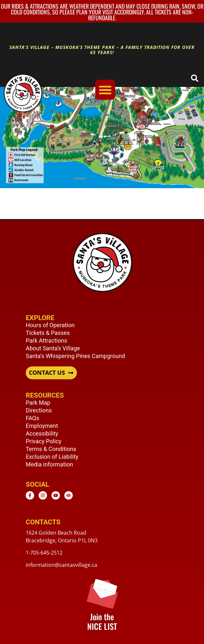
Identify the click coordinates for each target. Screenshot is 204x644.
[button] (195, 78)
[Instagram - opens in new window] (43, 495)
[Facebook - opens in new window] (30, 495)
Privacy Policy (44, 441)
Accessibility (42, 433)
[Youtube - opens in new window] (56, 495)
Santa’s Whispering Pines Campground (75, 356)
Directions (39, 410)
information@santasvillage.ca (61, 565)
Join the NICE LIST (102, 621)
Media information (49, 464)
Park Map (38, 403)
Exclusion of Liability (52, 457)
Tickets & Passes (48, 333)
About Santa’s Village (53, 348)
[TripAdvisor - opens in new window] (69, 495)
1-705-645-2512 (44, 553)
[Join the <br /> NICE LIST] (102, 593)
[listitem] (180, 146)
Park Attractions (46, 340)
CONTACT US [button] (47, 373)
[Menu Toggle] (105, 90)
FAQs (32, 418)
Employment (42, 426)
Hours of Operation (50, 325)
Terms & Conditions (51, 449)
